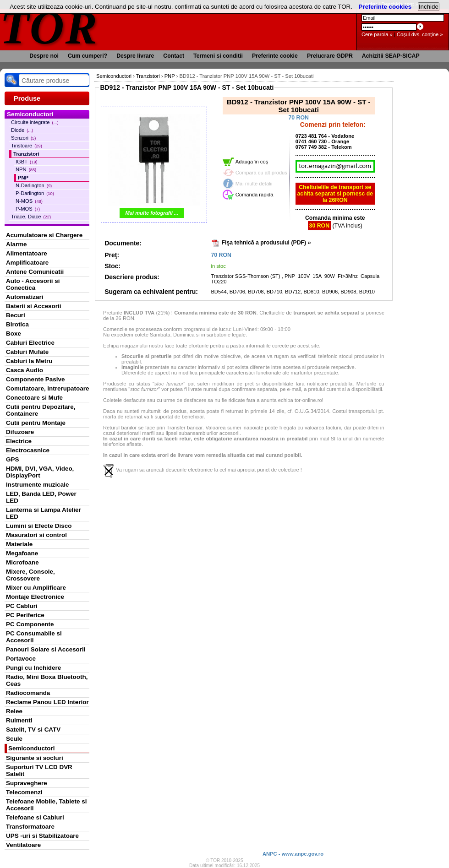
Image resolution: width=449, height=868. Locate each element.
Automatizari (25, 297)
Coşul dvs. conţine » (420, 34)
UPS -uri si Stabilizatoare (42, 836)
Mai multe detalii (254, 184)
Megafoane (22, 553)
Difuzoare (20, 432)
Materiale (19, 544)
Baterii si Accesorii (34, 306)
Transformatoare (30, 827)
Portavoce (21, 659)
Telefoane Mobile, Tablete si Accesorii (46, 805)
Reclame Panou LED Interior (47, 702)
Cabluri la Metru (29, 361)
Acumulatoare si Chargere (44, 235)
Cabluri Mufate (27, 352)
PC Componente (30, 624)
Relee (14, 711)
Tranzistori (26, 154)
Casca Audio (25, 370)
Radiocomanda (28, 693)
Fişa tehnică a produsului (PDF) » (266, 243)
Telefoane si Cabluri (35, 817)
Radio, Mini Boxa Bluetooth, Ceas (47, 680)
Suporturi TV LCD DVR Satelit (39, 770)
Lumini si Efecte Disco (39, 526)
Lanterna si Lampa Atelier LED (44, 513)
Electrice (19, 441)
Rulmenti (19, 720)
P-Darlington (35, 193)
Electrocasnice (28, 450)
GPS (12, 459)
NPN (26, 169)
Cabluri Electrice (30, 343)
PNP (23, 178)
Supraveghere (27, 783)
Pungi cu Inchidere (33, 668)
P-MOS (28, 209)
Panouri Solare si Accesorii (46, 649)
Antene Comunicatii (35, 272)
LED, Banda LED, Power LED (41, 497)
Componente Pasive (35, 379)
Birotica (17, 324)
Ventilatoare (23, 845)
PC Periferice (25, 615)
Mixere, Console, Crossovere (30, 575)
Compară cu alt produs (261, 173)
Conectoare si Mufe (34, 398)
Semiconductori (32, 748)
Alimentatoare (27, 253)
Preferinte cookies (385, 7)
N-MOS (29, 201)
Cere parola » (377, 34)
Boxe (14, 334)
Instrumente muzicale (37, 485)
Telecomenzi (24, 792)
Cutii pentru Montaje (36, 423)
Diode (22, 130)
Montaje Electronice (35, 597)
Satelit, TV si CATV (33, 730)
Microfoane (22, 562)
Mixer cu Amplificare (36, 588)
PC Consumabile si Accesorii (34, 637)
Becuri (16, 315)
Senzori (23, 138)
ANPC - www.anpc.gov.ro (293, 854)
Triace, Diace (31, 217)
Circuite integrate (35, 122)
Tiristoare (27, 146)
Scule (14, 739)
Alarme (16, 244)
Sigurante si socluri (35, 758)
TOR (49, 27)
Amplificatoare (27, 263)
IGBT (27, 162)
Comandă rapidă (255, 195)
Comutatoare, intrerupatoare (47, 388)
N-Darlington (34, 185)
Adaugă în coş (252, 162)
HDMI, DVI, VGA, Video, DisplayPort (40, 472)
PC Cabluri (22, 606)
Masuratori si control (36, 535)
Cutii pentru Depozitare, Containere (41, 410)
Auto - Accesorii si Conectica (33, 284)
